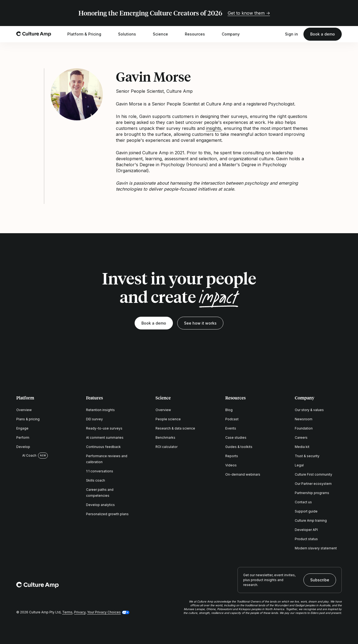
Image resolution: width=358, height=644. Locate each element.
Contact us (303, 502)
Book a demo (323, 34)
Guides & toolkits (239, 447)
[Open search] (277, 34)
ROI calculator (167, 447)
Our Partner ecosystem (313, 484)
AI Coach (26, 456)
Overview (24, 410)
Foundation (304, 428)
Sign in (292, 34)
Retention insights (100, 410)
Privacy (80, 612)
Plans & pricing (28, 419)
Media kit (302, 447)
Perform (23, 438)
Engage (22, 428)
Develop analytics (100, 505)
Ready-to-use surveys (104, 428)
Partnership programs (312, 493)
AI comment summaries (105, 438)
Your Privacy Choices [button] (104, 612)
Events (231, 428)
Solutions (131, 34)
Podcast (232, 419)
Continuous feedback (103, 447)
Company (234, 34)
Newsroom (304, 419)
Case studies (236, 438)
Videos (231, 465)
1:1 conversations (100, 471)
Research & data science (175, 428)
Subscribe (320, 580)
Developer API (306, 530)
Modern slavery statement (316, 548)
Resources (198, 34)
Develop (23, 447)
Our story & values (309, 410)
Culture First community (313, 474)
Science (164, 34)
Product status (306, 539)
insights (214, 128)
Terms (67, 612)
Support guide (306, 511)
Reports (232, 456)
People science (168, 419)
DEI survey (94, 419)
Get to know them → (249, 13)
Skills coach (96, 480)
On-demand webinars (243, 474)
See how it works (200, 323)
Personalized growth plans (107, 514)
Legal (299, 465)
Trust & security (307, 456)
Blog (229, 410)
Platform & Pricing (88, 34)
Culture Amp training (311, 520)
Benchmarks (165, 438)
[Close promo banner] (338, 13)
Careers (301, 438)
